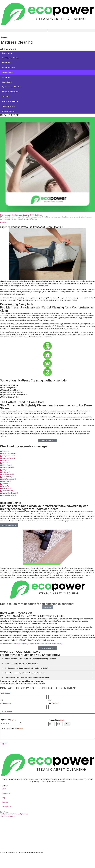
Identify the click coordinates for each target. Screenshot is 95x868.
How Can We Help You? (11, 728)
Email (53, 703)
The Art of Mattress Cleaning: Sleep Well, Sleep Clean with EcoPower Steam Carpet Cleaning (31, 644)
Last (50, 700)
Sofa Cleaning (6, 77)
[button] (47, 31)
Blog (3, 798)
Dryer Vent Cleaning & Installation (12, 87)
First (1, 700)
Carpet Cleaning (7, 53)
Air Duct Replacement (9, 68)
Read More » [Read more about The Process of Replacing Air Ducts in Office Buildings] (4, 222)
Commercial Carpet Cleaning (11, 58)
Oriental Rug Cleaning (8, 106)
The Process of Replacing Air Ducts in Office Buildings (21, 215)
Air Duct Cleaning (7, 63)
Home (4, 789)
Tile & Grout (5, 97)
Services (6, 793)
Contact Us (7, 807)
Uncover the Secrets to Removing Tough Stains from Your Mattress (22, 683)
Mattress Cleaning (7, 72)
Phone (5, 703)
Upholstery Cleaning (8, 111)
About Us (5, 802)
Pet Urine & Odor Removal (10, 101)
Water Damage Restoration (10, 92)
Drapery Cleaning (7, 82)
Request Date (8, 720)
